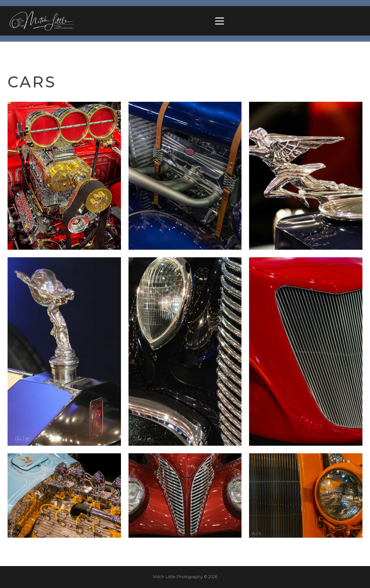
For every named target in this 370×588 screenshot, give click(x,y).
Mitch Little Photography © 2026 (185, 577)
